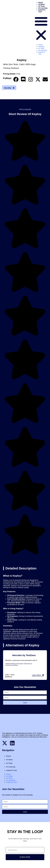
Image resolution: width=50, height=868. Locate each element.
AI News (42, 4)
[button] (41, 28)
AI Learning (43, 8)
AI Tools (42, 6)
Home (41, 3)
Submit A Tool (12, 770)
